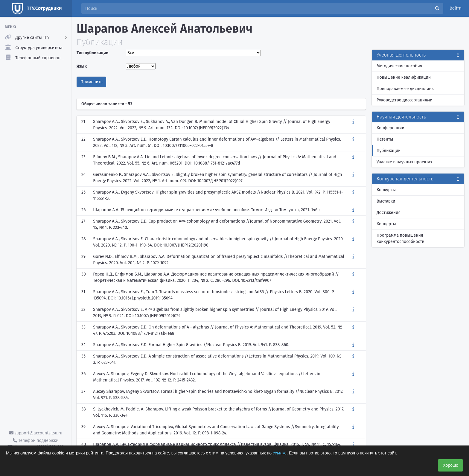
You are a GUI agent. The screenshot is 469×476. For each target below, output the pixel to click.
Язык (82, 66)
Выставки (386, 201)
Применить (91, 82)
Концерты (386, 224)
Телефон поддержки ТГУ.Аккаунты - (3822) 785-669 (36, 444)
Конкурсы (386, 190)
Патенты (385, 139)
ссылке (280, 453)
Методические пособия (399, 66)
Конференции (390, 128)
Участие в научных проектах (404, 162)
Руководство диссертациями (405, 100)
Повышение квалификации (404, 77)
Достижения (389, 213)
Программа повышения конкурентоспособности (401, 238)
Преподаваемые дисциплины (406, 89)
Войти (456, 8)
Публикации (389, 151)
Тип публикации (92, 53)
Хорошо (450, 465)
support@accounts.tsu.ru (36, 433)
